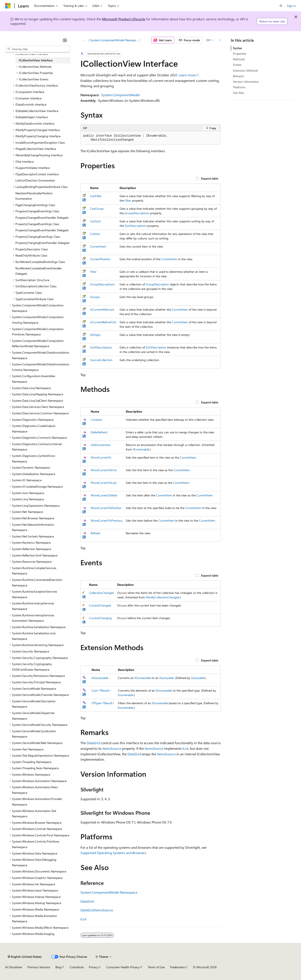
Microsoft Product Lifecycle (124, 19)
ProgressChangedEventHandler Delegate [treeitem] (42, 218)
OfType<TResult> (103, 703)
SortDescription (156, 347)
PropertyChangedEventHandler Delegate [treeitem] (42, 230)
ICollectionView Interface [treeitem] (36, 60)
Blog (58, 967)
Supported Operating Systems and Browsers (113, 853)
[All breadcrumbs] (84, 40)
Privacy (93, 967)
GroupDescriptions (137, 213)
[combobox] (38, 49)
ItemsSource (112, 748)
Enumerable (126, 695)
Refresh (96, 533)
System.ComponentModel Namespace (114, 40)
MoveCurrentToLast (104, 483)
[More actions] (220, 40)
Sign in (291, 6)
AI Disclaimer (14, 967)
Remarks (239, 76)
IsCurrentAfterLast (102, 309)
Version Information (246, 82)
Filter (128, 200)
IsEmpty (95, 335)
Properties (240, 54)
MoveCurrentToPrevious (107, 520)
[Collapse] (65, 40)
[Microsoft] (8, 6)
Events (237, 65)
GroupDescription (157, 284)
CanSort (95, 221)
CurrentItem (98, 246)
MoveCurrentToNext (104, 495)
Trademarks (177, 967)
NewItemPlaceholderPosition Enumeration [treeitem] (34, 196)
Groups (95, 297)
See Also (239, 93)
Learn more (187, 75)
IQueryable (167, 678)
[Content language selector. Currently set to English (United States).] (25, 957)
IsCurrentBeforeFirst (103, 322)
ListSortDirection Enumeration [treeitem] (35, 180)
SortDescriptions (136, 226)
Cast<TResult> (101, 690)
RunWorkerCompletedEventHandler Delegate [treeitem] (39, 271)
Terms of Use (156, 967)
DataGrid (93, 743)
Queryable (198, 678)
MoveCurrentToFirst (104, 470)
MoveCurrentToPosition (106, 508)
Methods (239, 59)
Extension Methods (245, 70)
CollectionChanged (101, 593)
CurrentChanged (100, 605)
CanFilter (96, 196)
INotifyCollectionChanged (162, 597)
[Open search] (281, 6)
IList (185, 748)
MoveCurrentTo (101, 457)
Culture (95, 234)
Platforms (239, 87)
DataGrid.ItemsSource (97, 910)
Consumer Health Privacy (123, 967)
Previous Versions (39, 967)
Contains (96, 420)
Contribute (77, 967)
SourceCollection (101, 360)
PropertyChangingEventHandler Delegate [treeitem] (42, 243)
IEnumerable (141, 449)
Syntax (237, 48)
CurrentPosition (100, 259)
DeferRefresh (99, 432)
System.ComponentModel (120, 95)
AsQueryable (100, 678)
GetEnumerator (101, 445)
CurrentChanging (100, 618)
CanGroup (97, 209)
